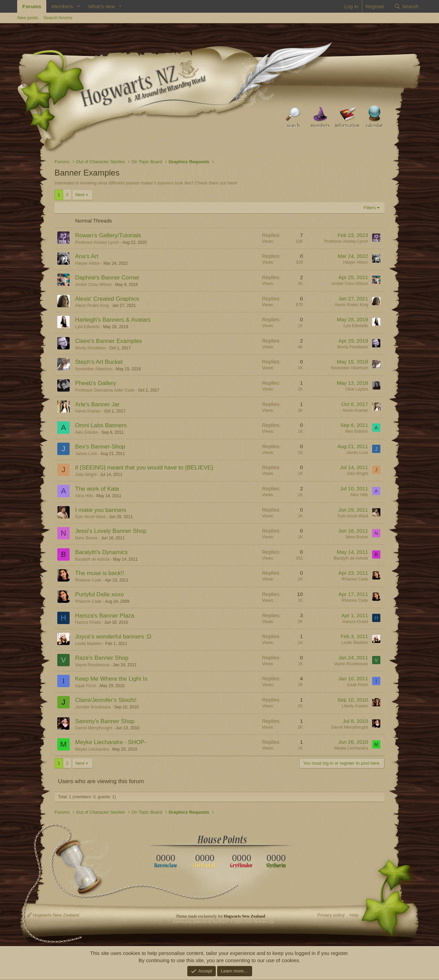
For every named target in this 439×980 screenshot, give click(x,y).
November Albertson (94, 369)
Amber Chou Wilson (93, 285)
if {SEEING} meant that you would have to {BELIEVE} (144, 468)
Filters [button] (370, 208)
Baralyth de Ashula (92, 559)
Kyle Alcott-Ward (90, 517)
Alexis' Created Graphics (107, 299)
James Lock (86, 454)
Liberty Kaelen (355, 706)
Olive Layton (357, 389)
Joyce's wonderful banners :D (113, 637)
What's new (101, 6)
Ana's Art (87, 256)
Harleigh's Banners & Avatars (113, 320)
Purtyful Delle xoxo (99, 594)
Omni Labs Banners (101, 425)
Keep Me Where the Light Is (111, 679)
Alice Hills (84, 496)
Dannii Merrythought (94, 728)
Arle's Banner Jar (97, 404)
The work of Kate (97, 489)
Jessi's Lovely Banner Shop (111, 531)
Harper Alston (88, 263)
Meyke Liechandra (92, 749)
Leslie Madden (88, 644)
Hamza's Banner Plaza (105, 616)
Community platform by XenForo (224, 922)
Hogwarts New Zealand (53, 915)
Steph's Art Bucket (99, 362)
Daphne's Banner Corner (107, 278)
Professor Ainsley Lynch (97, 242)
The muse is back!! (100, 573)
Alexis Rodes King (92, 306)
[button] (78, 6)
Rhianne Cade (88, 580)
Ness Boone (86, 538)
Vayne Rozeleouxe (92, 665)
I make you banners (101, 510)
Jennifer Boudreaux (93, 707)
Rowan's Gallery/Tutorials (108, 235)
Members (62, 6)
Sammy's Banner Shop (105, 721)
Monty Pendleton (91, 348)
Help (354, 915)
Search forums (58, 18)
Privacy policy (331, 915)
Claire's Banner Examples (109, 341)
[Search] (406, 6)
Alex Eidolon (87, 432)
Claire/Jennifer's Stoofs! (106, 700)
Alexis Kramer (88, 411)
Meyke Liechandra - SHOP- (111, 742)
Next (80, 195)
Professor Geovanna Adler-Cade (105, 390)
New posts (28, 18)
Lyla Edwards (87, 327)
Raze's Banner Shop (102, 658)
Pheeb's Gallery (96, 383)
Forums (32, 6)
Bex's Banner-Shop (100, 447)
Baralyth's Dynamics (101, 552)
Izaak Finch (86, 686)
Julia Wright (86, 475)
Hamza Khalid (88, 622)
